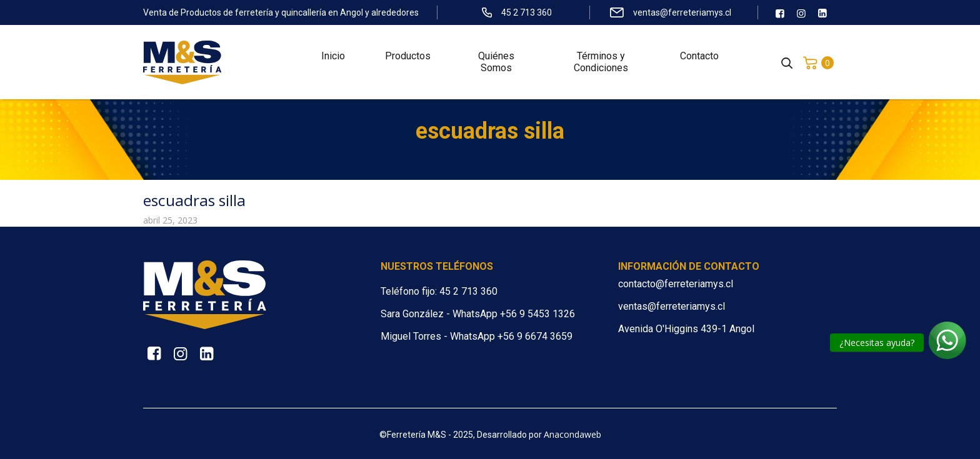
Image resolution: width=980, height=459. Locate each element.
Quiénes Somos (496, 62)
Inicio (333, 57)
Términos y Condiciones (601, 62)
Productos (408, 57)
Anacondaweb (572, 434)
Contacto (699, 57)
